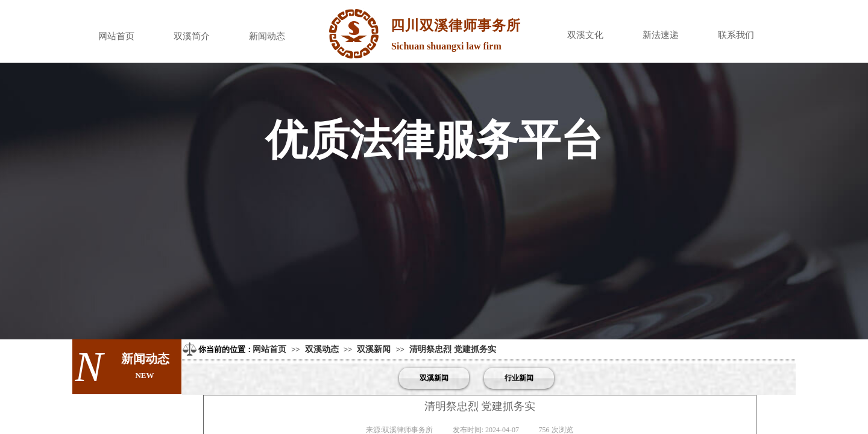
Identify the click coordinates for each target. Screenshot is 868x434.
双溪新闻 (374, 349)
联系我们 (736, 35)
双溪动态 (322, 349)
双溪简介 (192, 36)
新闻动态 (267, 36)
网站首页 (116, 36)
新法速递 (661, 35)
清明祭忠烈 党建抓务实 (453, 349)
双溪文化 (585, 35)
